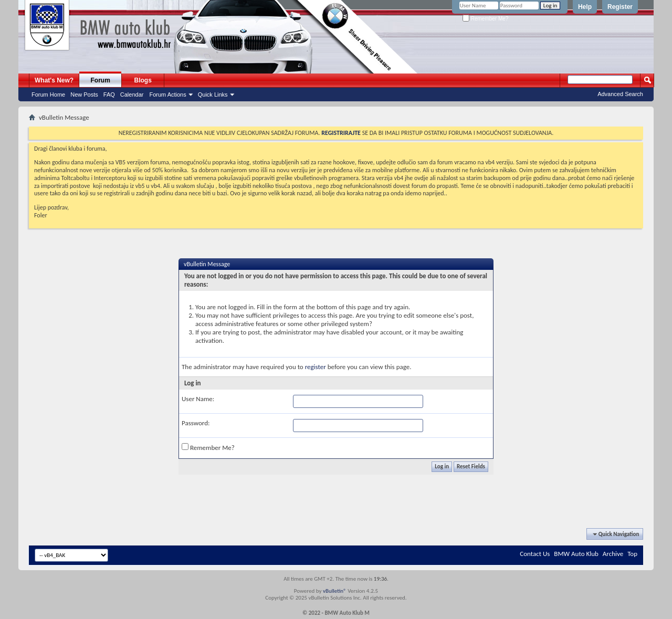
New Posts (84, 95)
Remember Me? (485, 19)
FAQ (109, 95)
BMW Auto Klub (576, 554)
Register (620, 7)
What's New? (54, 80)
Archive (613, 554)
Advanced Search (620, 94)
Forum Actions (167, 95)
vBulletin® (335, 591)
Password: (196, 423)
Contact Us (535, 554)
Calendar (132, 95)
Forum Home (48, 95)
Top (632, 554)
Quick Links (213, 95)
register (316, 367)
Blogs (143, 80)
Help (585, 7)
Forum (101, 80)
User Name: (198, 399)
